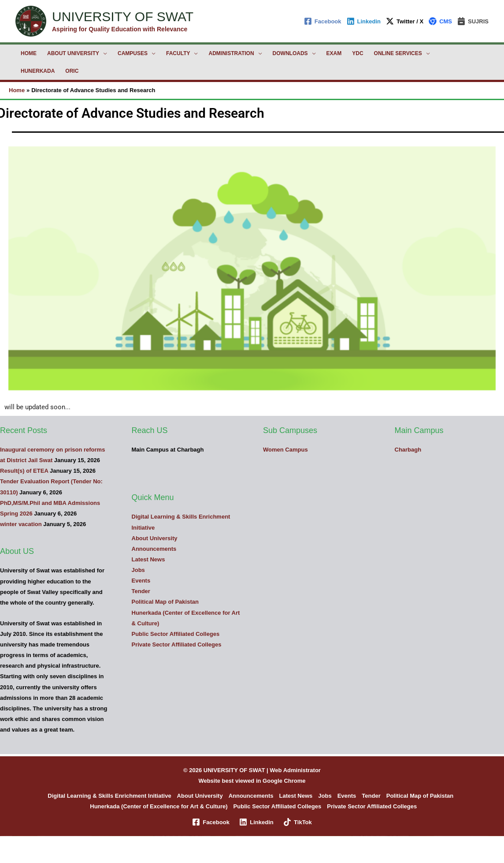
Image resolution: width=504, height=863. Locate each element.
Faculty (178, 53)
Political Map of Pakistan (165, 602)
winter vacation (21, 524)
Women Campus (285, 450)
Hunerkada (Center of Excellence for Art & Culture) (159, 806)
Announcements (154, 549)
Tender (141, 591)
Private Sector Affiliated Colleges (177, 644)
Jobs (138, 570)
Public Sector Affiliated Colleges (176, 634)
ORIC (72, 71)
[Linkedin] (364, 21)
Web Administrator (295, 770)
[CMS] (440, 21)
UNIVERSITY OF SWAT (123, 17)
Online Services (398, 53)
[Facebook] (323, 21)
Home (29, 53)
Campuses (133, 53)
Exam (334, 53)
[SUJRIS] (473, 21)
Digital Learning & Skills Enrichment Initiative (109, 796)
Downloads (290, 53)
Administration (231, 53)
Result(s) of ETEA (24, 471)
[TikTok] (298, 822)
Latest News (148, 559)
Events (141, 581)
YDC (358, 53)
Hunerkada (38, 71)
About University (73, 53)
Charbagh (408, 450)
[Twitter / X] (405, 21)
